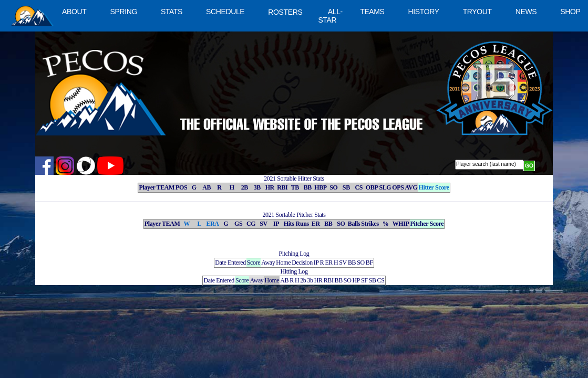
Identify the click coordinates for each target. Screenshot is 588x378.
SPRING (123, 12)
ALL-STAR (330, 16)
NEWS (526, 12)
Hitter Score (434, 187)
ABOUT (74, 12)
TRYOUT (477, 12)
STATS (172, 12)
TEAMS (372, 12)
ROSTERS (285, 12)
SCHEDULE (225, 12)
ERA (212, 224)
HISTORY (424, 12)
